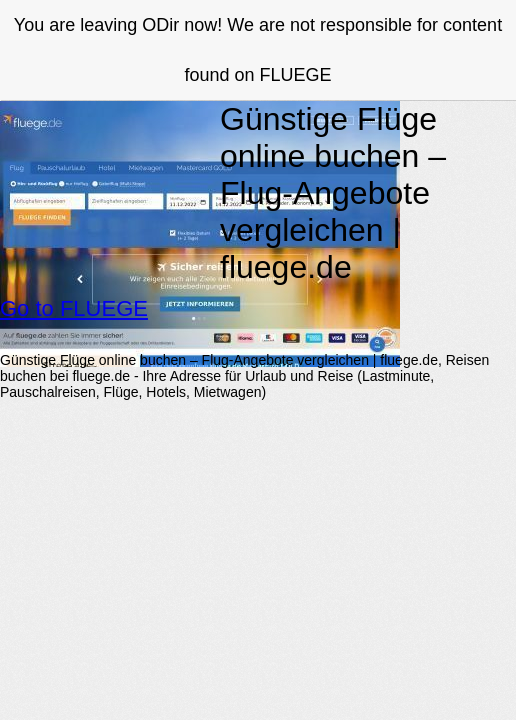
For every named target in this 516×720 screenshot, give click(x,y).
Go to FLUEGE (74, 308)
